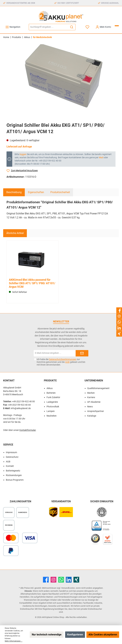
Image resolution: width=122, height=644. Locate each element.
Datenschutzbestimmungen (63, 359)
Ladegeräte (52, 402)
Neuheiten (52, 416)
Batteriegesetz (13, 471)
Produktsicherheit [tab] (60, 192)
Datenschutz (12, 457)
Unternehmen (94, 381)
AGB (67, 362)
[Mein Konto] (103, 27)
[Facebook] (46, 580)
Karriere (91, 397)
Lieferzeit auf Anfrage (19, 147)
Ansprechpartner (96, 411)
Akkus (50, 388)
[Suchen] (72, 27)
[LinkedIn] (69, 580)
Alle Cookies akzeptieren (103, 635)
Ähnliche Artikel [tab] (15, 233)
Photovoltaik (53, 407)
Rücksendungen (14, 475)
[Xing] (76, 580)
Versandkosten (68, 588)
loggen (23, 154)
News (90, 407)
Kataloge (92, 416)
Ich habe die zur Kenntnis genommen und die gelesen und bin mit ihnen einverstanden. (61, 362)
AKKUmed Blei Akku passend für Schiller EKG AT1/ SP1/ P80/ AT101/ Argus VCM (32, 283)
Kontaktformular (28, 430)
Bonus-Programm (15, 480)
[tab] (14, 192)
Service (8, 445)
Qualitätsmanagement (98, 388)
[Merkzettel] (88, 27)
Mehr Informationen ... (14, 641)
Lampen (51, 411)
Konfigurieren (75, 635)
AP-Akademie (94, 402)
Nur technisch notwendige (47, 635)
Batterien (51, 393)
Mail (101, 157)
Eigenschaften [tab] (36, 192)
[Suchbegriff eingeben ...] (48, 27)
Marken (91, 393)
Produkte (50, 381)
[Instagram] (53, 580)
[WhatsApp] (61, 580)
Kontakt (10, 466)
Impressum (11, 452)
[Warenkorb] (117, 26)
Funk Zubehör (53, 397)
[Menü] (13, 27)
